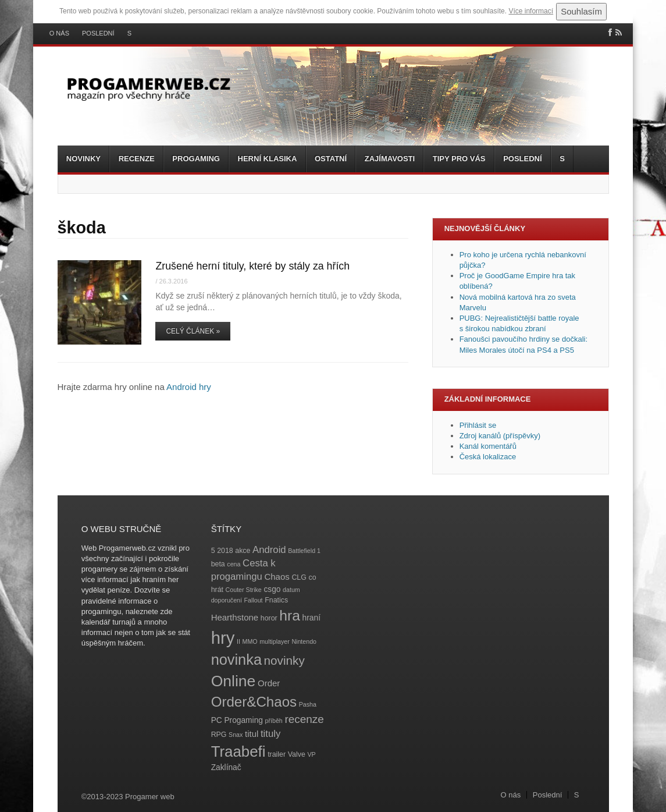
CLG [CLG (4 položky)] (299, 577)
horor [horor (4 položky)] (269, 618)
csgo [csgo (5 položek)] (272, 589)
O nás (59, 33)
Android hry (189, 387)
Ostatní (331, 159)
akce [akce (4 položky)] (243, 551)
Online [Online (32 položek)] (234, 681)
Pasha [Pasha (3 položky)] (308, 704)
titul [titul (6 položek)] (252, 734)
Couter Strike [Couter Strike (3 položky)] (244, 590)
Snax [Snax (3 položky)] (236, 735)
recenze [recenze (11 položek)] (304, 719)
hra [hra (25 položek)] (290, 616)
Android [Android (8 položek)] (269, 550)
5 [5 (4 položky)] (213, 551)
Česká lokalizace (488, 457)
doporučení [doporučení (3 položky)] (227, 600)
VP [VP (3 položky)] (311, 754)
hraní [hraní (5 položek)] (311, 618)
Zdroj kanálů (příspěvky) (500, 436)
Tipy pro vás (459, 159)
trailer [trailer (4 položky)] (277, 754)
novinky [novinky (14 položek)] (284, 660)
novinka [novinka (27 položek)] (236, 659)
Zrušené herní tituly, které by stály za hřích (252, 266)
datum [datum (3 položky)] (291, 590)
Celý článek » (193, 331)
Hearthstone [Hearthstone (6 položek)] (235, 617)
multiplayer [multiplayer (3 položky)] (275, 641)
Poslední (98, 33)
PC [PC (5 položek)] (217, 720)
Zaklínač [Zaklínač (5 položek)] (226, 767)
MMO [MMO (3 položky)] (250, 641)
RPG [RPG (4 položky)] (219, 735)
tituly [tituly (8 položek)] (270, 734)
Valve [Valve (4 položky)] (297, 754)
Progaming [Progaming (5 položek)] (243, 720)
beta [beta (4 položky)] (218, 564)
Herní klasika (268, 159)
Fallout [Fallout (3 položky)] (254, 600)
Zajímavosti (390, 159)
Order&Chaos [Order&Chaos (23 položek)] (254, 702)
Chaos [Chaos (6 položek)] (277, 577)
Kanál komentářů (488, 446)
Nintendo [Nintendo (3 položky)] (304, 641)
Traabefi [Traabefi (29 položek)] (238, 751)
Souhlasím (581, 11)
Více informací (531, 11)
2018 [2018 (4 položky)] (225, 551)
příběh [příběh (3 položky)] (274, 721)
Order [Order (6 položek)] (269, 683)
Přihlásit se (478, 425)
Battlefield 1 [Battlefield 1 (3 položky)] (304, 551)
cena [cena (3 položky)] (234, 564)
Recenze (137, 159)
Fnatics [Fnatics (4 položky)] (276, 600)
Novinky (83, 159)
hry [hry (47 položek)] (223, 638)
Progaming (196, 159)
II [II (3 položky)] (238, 641)
